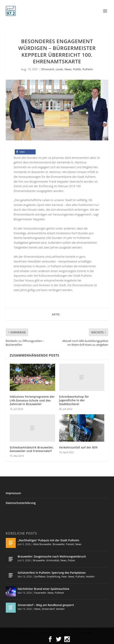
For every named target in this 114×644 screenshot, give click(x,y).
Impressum (13, 493)
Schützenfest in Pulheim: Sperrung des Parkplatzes (52, 573)
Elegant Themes (48, 633)
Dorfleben (40, 577)
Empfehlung (54, 577)
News (68, 69)
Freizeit (70, 544)
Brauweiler (59, 544)
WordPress (88, 633)
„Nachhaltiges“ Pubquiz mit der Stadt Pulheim (48, 540)
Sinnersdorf (48, 609)
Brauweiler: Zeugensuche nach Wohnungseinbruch (52, 556)
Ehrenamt (48, 69)
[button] (25, 152)
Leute (59, 69)
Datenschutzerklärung (21, 503)
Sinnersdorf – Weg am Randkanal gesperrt (46, 605)
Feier (64, 577)
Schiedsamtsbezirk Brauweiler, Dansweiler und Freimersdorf (32, 449)
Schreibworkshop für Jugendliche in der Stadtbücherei (74, 400)
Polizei (71, 560)
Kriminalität (53, 560)
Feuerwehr (40, 593)
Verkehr (90, 577)
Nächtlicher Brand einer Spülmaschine (43, 589)
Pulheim (88, 69)
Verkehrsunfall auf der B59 (78, 447)
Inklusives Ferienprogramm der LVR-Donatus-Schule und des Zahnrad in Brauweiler (32, 400)
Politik (77, 69)
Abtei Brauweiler (42, 544)
